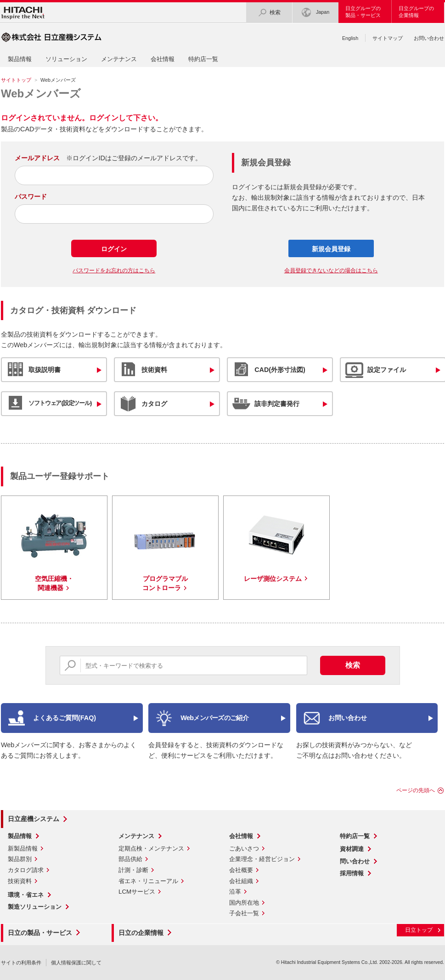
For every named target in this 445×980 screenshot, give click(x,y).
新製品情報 (23, 848)
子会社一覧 (244, 913)
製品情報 (20, 59)
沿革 (235, 892)
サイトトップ (16, 80)
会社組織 (241, 881)
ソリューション (66, 59)
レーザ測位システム (273, 579)
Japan (315, 13)
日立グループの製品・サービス (363, 12)
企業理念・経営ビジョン (262, 859)
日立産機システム (34, 819)
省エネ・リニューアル (148, 881)
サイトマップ (388, 38)
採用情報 (352, 873)
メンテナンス (119, 59)
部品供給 (130, 859)
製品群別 (20, 859)
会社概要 (241, 870)
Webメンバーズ (41, 93)
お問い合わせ (429, 38)
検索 (269, 13)
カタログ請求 (26, 870)
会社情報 (163, 59)
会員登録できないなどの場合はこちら (331, 270)
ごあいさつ (244, 848)
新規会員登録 (331, 249)
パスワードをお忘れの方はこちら (114, 270)
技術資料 (20, 881)
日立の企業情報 (141, 933)
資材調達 (352, 849)
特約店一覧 (203, 59)
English (350, 38)
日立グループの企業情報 (416, 12)
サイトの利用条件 (21, 963)
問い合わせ (355, 861)
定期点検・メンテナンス (151, 848)
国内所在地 (244, 903)
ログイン (114, 249)
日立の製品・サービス (40, 933)
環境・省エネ (26, 895)
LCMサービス (137, 892)
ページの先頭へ (416, 790)
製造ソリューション (35, 907)
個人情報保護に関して (76, 963)
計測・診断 (133, 870)
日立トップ (419, 930)
